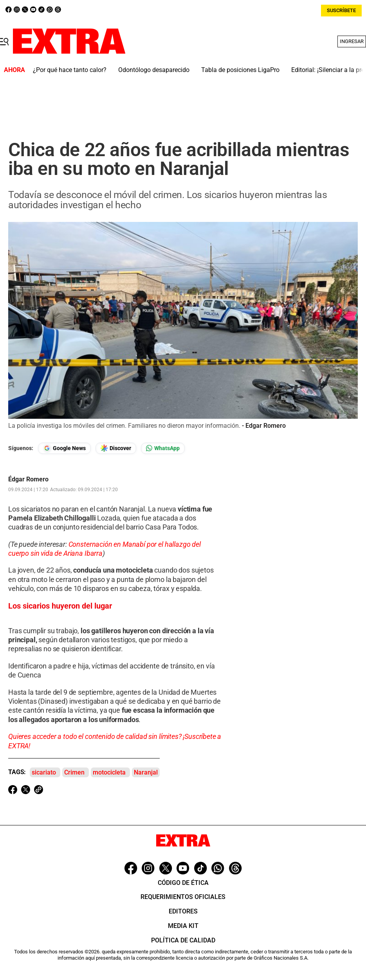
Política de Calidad (183, 940)
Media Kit (183, 926)
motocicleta (109, 772)
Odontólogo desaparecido (154, 70)
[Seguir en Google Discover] (116, 448)
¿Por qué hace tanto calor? (70, 70)
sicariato (44, 772)
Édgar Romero (28, 479)
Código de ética (183, 883)
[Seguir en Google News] (64, 448)
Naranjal (146, 772)
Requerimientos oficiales (183, 897)
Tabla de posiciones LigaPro (240, 70)
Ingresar (352, 41)
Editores (183, 911)
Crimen (74, 772)
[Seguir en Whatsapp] (163, 448)
